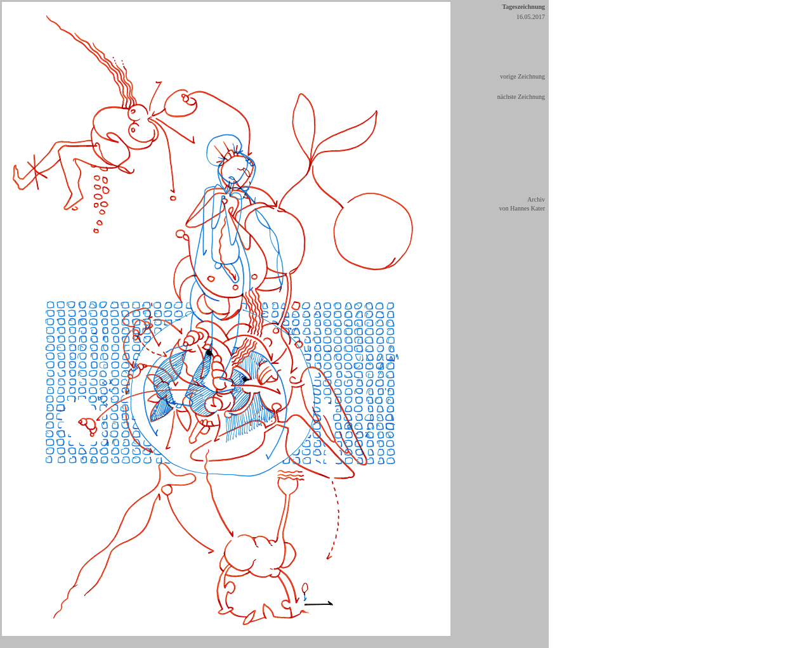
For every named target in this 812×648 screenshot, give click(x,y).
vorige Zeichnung (522, 76)
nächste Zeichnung (521, 97)
